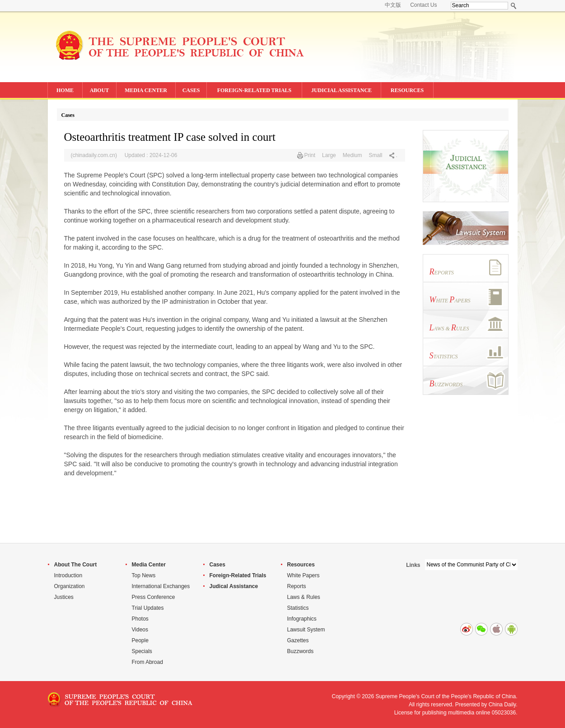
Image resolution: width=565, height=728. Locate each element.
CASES (191, 90)
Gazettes (298, 640)
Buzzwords (301, 651)
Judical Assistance (234, 586)
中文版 (393, 5)
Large (329, 155)
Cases (68, 115)
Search (514, 6)
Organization (70, 586)
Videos (140, 630)
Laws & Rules (304, 597)
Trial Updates (148, 608)
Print (310, 155)
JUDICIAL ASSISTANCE (341, 90)
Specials (142, 651)
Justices (64, 597)
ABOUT (100, 90)
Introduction (68, 575)
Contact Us (423, 5)
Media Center (149, 565)
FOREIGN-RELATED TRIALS (254, 90)
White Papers (304, 575)
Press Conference (154, 597)
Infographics (302, 619)
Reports (297, 586)
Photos (140, 619)
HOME (65, 90)
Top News (144, 575)
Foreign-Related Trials (238, 575)
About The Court (76, 565)
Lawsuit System (306, 630)
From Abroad (147, 662)
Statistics (298, 608)
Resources (301, 565)
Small (375, 155)
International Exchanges (161, 586)
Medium (353, 155)
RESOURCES (407, 90)
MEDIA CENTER (146, 90)
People (140, 640)
